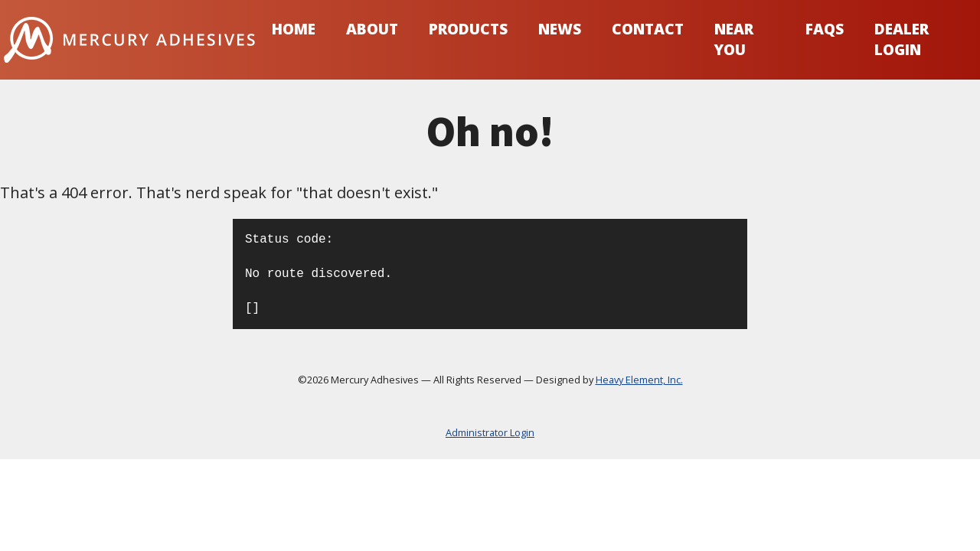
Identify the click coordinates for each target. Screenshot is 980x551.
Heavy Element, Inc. (639, 380)
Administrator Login (490, 433)
